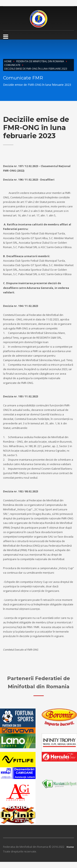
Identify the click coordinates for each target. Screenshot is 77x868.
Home (8, 61)
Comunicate (12, 65)
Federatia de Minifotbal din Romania (40, 61)
